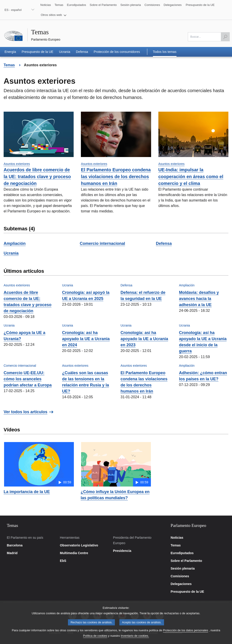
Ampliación (15, 243)
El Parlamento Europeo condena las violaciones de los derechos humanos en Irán (116, 177)
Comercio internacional (102, 243)
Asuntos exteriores (17, 164)
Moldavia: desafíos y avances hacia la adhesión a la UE (199, 299)
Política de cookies (95, 640)
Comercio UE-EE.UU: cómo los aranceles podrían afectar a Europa (28, 379)
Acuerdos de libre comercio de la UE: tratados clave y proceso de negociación (37, 177)
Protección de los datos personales (185, 634)
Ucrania (11, 253)
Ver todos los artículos (25, 412)
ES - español (13, 10)
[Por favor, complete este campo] (209, 37)
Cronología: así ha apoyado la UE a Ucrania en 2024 (86, 339)
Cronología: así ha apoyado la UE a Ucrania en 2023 (144, 339)
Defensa (164, 243)
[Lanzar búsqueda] (225, 37)
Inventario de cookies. (135, 640)
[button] (54, 15)
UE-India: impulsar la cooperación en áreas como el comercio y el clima (191, 177)
